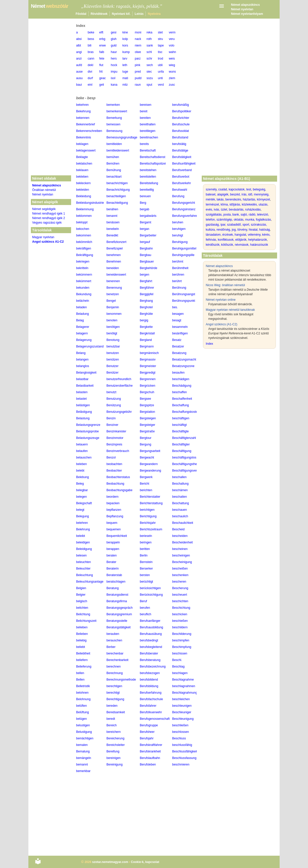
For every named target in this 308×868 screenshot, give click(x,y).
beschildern (180, 627)
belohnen (82, 693)
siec (149, 72)
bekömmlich (84, 242)
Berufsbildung (149, 686)
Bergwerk (146, 477)
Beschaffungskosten (186, 412)
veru (172, 39)
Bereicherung (115, 738)
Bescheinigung (182, 562)
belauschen (84, 457)
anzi (79, 59)
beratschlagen (116, 582)
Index (209, 344)
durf (90, 78)
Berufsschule (181, 124)
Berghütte (146, 314)
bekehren (82, 105)
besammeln (180, 327)
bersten (145, 575)
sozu (150, 78)
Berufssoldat (181, 131)
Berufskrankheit (150, 751)
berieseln (146, 536)
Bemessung (114, 131)
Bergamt (146, 222)
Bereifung (113, 751)
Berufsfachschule (151, 699)
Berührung (179, 288)
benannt (112, 216)
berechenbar (115, 653)
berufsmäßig (181, 105)
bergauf (145, 242)
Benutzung (114, 399)
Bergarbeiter (148, 235)
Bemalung (83, 751)
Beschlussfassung (184, 758)
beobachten (114, 464)
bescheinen (180, 549)
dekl (90, 65)
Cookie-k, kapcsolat (145, 862)
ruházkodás (253, 210)
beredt (111, 719)
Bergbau (146, 255)
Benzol (111, 457)
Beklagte (82, 157)
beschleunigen (182, 706)
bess (91, 39)
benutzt (111, 392)
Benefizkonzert (116, 242)
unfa (161, 72)
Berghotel (146, 307)
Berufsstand (180, 137)
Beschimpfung (182, 647)
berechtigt (113, 693)
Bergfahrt (146, 281)
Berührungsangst (184, 294)
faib (102, 52)
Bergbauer (147, 262)
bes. (175, 307)
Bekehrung (83, 111)
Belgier (81, 595)
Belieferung (84, 667)
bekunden (83, 288)
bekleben (82, 177)
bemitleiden (114, 144)
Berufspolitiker (182, 111)
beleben (82, 464)
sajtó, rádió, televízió (254, 215)
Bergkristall (147, 333)
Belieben (82, 634)
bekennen (83, 118)
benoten (112, 320)
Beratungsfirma (117, 601)
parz (138, 59)
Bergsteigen (148, 418)
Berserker (146, 569)
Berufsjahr (147, 738)
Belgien (81, 588)
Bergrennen (148, 379)
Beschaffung (181, 405)
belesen (81, 555)
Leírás (139, 14)
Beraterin (113, 569)
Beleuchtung (85, 575)
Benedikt (112, 235)
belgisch (82, 601)
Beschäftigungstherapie (188, 464)
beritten (145, 549)
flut (101, 65)
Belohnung (83, 699)
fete (102, 59)
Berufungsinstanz (184, 209)
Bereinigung (115, 764)
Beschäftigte (180, 431)
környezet (263, 199)
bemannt (82, 764)
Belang (81, 353)
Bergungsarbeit (150, 451)
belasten (82, 392)
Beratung (113, 588)
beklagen (82, 144)
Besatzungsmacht (184, 360)
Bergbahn (146, 248)
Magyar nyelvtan (43, 237)
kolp (125, 39)
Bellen (80, 680)
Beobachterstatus (118, 477)
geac (102, 78)
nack (138, 39)
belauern (82, 444)
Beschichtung (181, 608)
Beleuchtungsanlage (90, 582)
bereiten (145, 118)
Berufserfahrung (151, 693)
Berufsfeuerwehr (151, 712)
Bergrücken (148, 386)
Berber (111, 647)
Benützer (113, 373)
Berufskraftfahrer (151, 745)
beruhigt (177, 235)
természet (212, 205)
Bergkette (146, 327)
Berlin (144, 555)
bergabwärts (148, 216)
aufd (79, 65)
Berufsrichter (181, 118)
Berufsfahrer (148, 706)
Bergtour (146, 438)
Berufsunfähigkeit (184, 164)
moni (138, 32)
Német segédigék (44, 209)
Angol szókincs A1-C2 (48, 242)
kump (126, 52)
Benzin (111, 418)
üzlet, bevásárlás (232, 210)
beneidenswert (116, 275)
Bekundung (84, 294)
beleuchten (84, 562)
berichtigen (147, 510)
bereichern (114, 732)
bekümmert (84, 281)
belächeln (83, 301)
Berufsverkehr (182, 183)
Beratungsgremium (119, 614)
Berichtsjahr (148, 523)
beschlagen (180, 673)
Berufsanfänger (150, 621)
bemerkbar (83, 771)
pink (137, 65)
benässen (113, 222)
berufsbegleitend (151, 647)
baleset (211, 194)
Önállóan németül (44, 190)
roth (149, 39)
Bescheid (178, 529)
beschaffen (179, 392)
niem (138, 45)
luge (125, 72)
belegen (82, 497)
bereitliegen (148, 131)
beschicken (180, 614)
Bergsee (146, 399)
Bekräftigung (85, 255)
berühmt (178, 262)
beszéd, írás (238, 194)
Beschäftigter (181, 444)
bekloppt (82, 222)
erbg (102, 39)
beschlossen (181, 732)
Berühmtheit (180, 268)
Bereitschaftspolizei (153, 164)
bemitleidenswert (118, 150)
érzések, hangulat (234, 235)
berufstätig (179, 144)
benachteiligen (116, 196)
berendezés (233, 199)
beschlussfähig (182, 745)
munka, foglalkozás (258, 220)
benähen (112, 209)
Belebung (83, 477)
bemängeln (84, 758)
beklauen (82, 170)
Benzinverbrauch (118, 451)
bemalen (82, 745)
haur (114, 52)
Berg (143, 203)
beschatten (179, 497)
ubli (160, 65)
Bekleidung (84, 196)
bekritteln (82, 268)
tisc (160, 52)
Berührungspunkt (184, 301)
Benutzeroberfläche (120, 386)
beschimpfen (181, 640)
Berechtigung (115, 699)
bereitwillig (147, 190)
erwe (102, 45)
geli (102, 85)
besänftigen (180, 333)
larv (125, 59)
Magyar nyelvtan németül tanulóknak (230, 310)
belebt (80, 471)
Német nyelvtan (242, 9)
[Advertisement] (136, 815)
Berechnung (115, 673)
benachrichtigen (117, 183)
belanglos (83, 366)
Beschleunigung (183, 719)
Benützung (114, 405)
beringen (146, 542)
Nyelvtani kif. (121, 14)
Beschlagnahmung (185, 693)
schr (149, 59)
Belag (80, 320)
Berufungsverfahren (185, 216)
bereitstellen (148, 177)
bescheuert (179, 595)
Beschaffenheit (182, 399)
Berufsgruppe (149, 725)
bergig (144, 320)
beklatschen (84, 164)
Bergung (146, 444)
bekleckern (83, 183)
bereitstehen (148, 170)
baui (79, 85)
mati (125, 78)
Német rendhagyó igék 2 (49, 218)
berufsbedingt (149, 640)
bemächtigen (85, 738)
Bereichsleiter (116, 745)
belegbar (82, 490)
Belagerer (83, 327)
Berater (111, 562)
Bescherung (180, 588)
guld (114, 45)
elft (101, 32)
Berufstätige (180, 150)
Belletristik (83, 686)
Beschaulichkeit (183, 523)
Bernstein (146, 562)
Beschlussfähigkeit (185, 751)
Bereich (112, 725)
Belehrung (83, 529)
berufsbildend (149, 680)
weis (172, 59)
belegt (80, 510)
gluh (114, 39)
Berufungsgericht (184, 203)
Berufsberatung (150, 660)
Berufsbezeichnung (153, 667)
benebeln (113, 229)
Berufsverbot (181, 177)
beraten (112, 555)
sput (149, 85)
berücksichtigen (150, 588)
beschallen (179, 477)
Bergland (146, 340)
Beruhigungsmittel (184, 248)
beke (91, 32)
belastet (81, 399)
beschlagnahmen (184, 686)
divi (90, 72)
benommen (114, 314)
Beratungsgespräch (120, 608)
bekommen (84, 235)
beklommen (84, 216)
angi (79, 52)
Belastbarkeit (85, 386)
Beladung (83, 314)
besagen (178, 314)
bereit (144, 111)
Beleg (80, 484)
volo (172, 45)
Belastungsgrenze (88, 425)
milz (125, 85)
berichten (146, 490)
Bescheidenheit (182, 542)
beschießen (180, 621)
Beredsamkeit (116, 712)
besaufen (178, 373)
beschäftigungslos (184, 457)
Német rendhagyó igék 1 (49, 214)
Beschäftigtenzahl (184, 438)
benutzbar (113, 346)
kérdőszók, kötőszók (219, 245)
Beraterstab (114, 575)
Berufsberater (149, 653)
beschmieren (181, 764)
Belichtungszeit (86, 621)
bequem (112, 523)
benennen (113, 281)
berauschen (114, 640)
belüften (82, 706)
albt (79, 45)
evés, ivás (212, 210)
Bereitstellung (149, 183)
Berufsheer (147, 732)
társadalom (213, 235)
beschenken (180, 575)
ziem (172, 78)
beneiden (113, 268)
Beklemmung (85, 209)
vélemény (254, 235)
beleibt (81, 536)
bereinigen (114, 758)
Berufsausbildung (152, 627)
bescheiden (180, 536)
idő (250, 194)
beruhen (178, 222)
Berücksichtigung (151, 595)
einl (90, 85)
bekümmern (84, 275)
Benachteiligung (117, 203)
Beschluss (179, 738)
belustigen (83, 725)
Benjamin (113, 307)
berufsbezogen (150, 673)
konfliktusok (226, 240)
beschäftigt (179, 425)
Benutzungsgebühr (119, 412)
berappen (113, 549)
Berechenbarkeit (117, 660)
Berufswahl (179, 190)
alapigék (223, 194)
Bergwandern (149, 464)
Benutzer (113, 366)
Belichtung (83, 614)
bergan (145, 229)
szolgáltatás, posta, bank (222, 215)
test (249, 189)
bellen (80, 673)
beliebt (81, 647)
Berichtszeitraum (151, 529)
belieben (82, 627)
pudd (138, 78)
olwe (138, 52)
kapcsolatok (237, 189)
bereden (112, 706)
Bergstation (148, 412)
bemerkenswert (117, 111)
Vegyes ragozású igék (47, 223)
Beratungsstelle (117, 621)
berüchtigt (147, 582)
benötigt (112, 333)
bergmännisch (149, 353)
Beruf (144, 601)
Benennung (114, 288)
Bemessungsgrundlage (122, 137)
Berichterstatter (150, 497)
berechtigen (114, 686)
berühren (178, 275)
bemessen (113, 124)
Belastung (83, 418)
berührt (177, 281)
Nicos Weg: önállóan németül (225, 285)
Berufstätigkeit (182, 157)
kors (125, 45)
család (223, 189)
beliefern (82, 660)
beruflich (146, 614)
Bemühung (114, 170)
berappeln (113, 542)
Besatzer (178, 346)
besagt (177, 320)
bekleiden (83, 190)
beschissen (180, 653)
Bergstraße (147, 431)
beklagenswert (86, 150)
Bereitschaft (148, 150)
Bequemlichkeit (117, 536)
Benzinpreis (114, 444)
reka (149, 32)
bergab (145, 209)
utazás (263, 205)
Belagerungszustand (90, 346)
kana (114, 85)
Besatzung (179, 353)
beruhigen (179, 229)
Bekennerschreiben (89, 131)
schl (149, 52)
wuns (172, 72)
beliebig (81, 640)
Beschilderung (182, 634)
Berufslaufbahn (150, 758)
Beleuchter (83, 569)
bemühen (113, 157)
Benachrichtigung (118, 190)
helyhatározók (258, 240)
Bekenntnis (84, 137)
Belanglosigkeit (86, 373)
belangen (82, 360)
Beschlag (178, 667)
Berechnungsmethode (121, 680)
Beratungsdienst (117, 595)
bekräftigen (84, 248)
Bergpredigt (148, 373)
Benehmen (114, 262)
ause (79, 72)
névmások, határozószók (251, 245)
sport (246, 225)
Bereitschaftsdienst (153, 157)
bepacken (113, 503)
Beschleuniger (182, 712)
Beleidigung (84, 549)
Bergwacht (147, 457)
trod (161, 59)
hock (114, 65)
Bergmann (147, 346)
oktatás (239, 220)
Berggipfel (147, 294)
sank (150, 45)
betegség (259, 189)
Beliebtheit (83, 653)
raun (138, 85)
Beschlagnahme (183, 680)
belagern (82, 333)
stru (161, 39)
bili (90, 45)
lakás (220, 199)
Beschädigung (182, 386)
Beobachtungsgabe (119, 490)
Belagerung (84, 340)
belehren (82, 523)
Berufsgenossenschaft (155, 719)
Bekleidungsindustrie (90, 203)
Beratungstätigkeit (119, 627)
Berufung (178, 196)
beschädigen (181, 379)
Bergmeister (148, 366)
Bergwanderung (151, 471)
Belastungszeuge (88, 438)
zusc (172, 85)
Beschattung (181, 503)
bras (91, 52)
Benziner (112, 425)
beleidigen (83, 542)
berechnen (114, 667)
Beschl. (177, 660)
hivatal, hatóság (259, 230)
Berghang (146, 301)
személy (211, 189)
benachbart (114, 177)
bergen (145, 275)
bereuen (145, 196)
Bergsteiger (148, 425)
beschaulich (180, 516)
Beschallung (180, 484)
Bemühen (113, 164)
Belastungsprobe (87, 431)
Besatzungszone (183, 366)
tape (161, 45)
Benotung (113, 340)
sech (150, 65)
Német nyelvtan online (221, 300)
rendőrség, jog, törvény (232, 230)
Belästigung (84, 412)
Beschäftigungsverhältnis (189, 471)
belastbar (82, 379)
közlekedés (249, 205)
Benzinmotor (115, 438)
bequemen (114, 529)
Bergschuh (147, 392)
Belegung (83, 516)
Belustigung (84, 732)
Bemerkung (114, 118)
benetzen (113, 294)
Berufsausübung (151, 634)
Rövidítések (99, 14)
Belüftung (83, 712)
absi (79, 39)
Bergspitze (147, 405)
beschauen (179, 510)
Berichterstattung (151, 503)
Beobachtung (115, 484)
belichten (82, 608)
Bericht (145, 484)
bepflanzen (114, 510)
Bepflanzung (115, 516)
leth (125, 65)
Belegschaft (84, 503)
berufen (145, 608)
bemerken (113, 105)
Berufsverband (182, 170)
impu (114, 72)
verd (161, 85)
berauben (113, 634)
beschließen (180, 725)
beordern (113, 497)
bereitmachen (149, 137)
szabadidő (234, 225)
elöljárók (241, 240)
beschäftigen (181, 418)
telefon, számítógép (219, 220)
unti (160, 78)
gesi (114, 32)
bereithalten (148, 124)
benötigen (113, 327)
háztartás (249, 199)
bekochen (83, 229)
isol (113, 78)
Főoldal (81, 14)
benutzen (113, 353)
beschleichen (181, 699)
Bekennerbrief (86, 124)
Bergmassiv (148, 360)
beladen (82, 307)
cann (91, 59)
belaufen (82, 451)
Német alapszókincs (246, 5)
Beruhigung (180, 242)
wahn (172, 52)
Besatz (177, 340)
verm (172, 32)
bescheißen (180, 569)
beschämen (180, 490)
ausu (79, 78)
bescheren (179, 582)
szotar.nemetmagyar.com (110, 862)
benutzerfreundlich (119, 379)
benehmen (114, 255)
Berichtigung (148, 516)
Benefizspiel (115, 248)
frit (101, 72)
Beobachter (114, 471)
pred (138, 72)
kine (125, 32)
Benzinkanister (116, 431)
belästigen (83, 405)
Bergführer (147, 288)
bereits (144, 144)
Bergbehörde (149, 268)
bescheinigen (181, 555)
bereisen (146, 105)
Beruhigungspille (183, 255)
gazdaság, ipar (216, 225)
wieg (172, 65)
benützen (113, 360)
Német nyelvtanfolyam (247, 14)
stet (160, 32)
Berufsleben (148, 764)
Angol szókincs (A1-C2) (221, 324)
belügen (82, 719)
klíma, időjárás (230, 205)
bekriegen (83, 262)
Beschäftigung (182, 451)
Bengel (111, 301)
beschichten (180, 601)
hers (114, 59)
